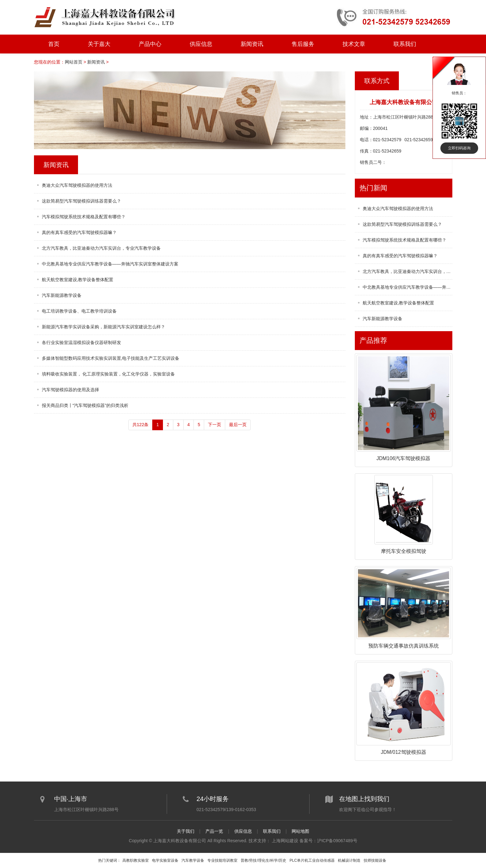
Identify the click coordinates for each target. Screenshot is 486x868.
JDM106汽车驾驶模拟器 (404, 458)
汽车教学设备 (193, 860)
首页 (54, 44)
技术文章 (354, 44)
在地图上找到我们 (364, 799)
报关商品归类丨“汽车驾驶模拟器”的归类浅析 (85, 405)
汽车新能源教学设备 (62, 295)
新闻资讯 (252, 44)
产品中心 (150, 44)
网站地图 (300, 831)
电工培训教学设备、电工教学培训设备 (79, 311)
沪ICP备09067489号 (337, 841)
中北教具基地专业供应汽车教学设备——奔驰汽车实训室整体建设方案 (110, 264)
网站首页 (74, 62)
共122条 (140, 425)
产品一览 (214, 831)
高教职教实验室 (136, 860)
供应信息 (201, 44)
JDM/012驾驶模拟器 (403, 752)
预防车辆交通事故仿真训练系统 (404, 646)
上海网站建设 (285, 841)
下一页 (215, 425)
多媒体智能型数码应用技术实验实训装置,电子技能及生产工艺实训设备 (111, 358)
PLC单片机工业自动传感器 (312, 860)
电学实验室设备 (165, 860)
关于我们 (186, 831)
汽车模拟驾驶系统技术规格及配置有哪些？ (84, 217)
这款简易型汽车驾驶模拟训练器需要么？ (81, 201)
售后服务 (303, 44)
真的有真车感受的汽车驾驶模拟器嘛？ (79, 232)
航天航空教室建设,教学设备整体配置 (78, 280)
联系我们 (405, 44)
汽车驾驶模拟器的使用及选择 (70, 390)
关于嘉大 (99, 44)
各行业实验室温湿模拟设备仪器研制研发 (81, 342)
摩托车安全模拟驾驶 (404, 551)
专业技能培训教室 (222, 860)
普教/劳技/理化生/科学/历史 (263, 860)
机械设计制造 (349, 860)
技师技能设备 (375, 860)
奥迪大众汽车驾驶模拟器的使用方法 (77, 185)
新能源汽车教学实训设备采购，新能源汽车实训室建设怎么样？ (103, 327)
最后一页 (238, 425)
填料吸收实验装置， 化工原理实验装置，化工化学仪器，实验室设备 (109, 374)
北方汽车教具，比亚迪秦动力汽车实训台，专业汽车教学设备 (101, 248)
